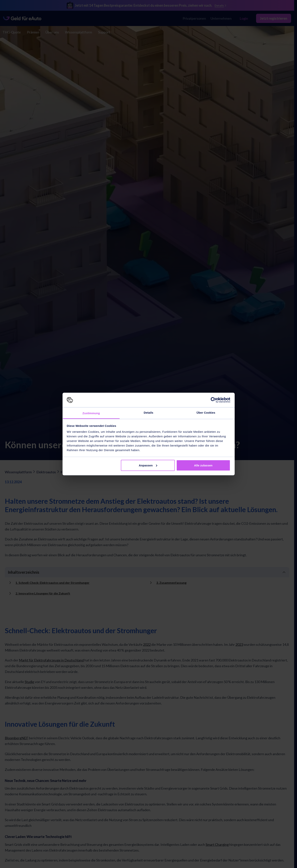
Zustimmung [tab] (91, 413)
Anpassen (148, 465)
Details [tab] (149, 413)
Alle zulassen (203, 465)
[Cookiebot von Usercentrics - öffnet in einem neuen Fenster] (214, 400)
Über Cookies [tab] (206, 413)
